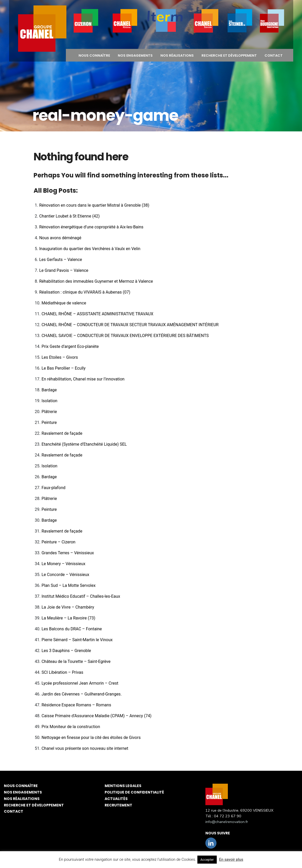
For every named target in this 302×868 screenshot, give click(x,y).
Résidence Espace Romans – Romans (76, 705)
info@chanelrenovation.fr (227, 822)
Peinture (49, 422)
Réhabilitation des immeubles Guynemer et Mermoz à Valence (96, 281)
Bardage (49, 390)
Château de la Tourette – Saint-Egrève (76, 661)
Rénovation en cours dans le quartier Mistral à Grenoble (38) (94, 205)
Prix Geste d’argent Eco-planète (70, 346)
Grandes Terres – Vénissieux (68, 553)
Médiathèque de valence (64, 303)
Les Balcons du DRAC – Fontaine (72, 629)
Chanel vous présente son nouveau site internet (85, 748)
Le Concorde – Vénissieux (65, 575)
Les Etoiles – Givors (60, 357)
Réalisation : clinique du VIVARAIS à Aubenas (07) (85, 292)
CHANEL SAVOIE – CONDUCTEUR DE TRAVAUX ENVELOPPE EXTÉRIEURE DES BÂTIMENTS (125, 336)
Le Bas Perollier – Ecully (64, 368)
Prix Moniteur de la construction (71, 727)
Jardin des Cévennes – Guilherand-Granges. (82, 694)
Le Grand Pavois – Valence (64, 270)
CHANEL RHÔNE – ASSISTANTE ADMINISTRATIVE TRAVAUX (98, 314)
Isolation (49, 401)
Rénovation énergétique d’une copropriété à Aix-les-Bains (91, 227)
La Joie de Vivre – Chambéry (68, 607)
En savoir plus (231, 859)
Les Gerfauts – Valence (61, 260)
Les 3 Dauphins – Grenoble (66, 651)
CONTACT (274, 55)
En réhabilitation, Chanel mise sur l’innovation (83, 379)
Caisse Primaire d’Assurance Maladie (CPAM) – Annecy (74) (97, 716)
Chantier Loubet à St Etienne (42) (69, 216)
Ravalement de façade (62, 433)
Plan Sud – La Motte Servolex (69, 585)
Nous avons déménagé (60, 238)
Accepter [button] (207, 860)
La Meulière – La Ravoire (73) (68, 618)
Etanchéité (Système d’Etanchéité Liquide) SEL (84, 444)
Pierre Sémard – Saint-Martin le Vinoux (77, 640)
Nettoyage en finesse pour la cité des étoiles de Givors (91, 738)
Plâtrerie (49, 412)
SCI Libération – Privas (63, 672)
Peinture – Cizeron (59, 542)
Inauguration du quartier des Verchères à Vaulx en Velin (90, 249)
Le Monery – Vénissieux (64, 564)
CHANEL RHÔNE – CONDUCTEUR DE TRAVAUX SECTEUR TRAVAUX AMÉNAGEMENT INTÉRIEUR (130, 325)
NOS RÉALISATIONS (177, 55)
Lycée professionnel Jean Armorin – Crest (80, 683)
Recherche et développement (229, 55)
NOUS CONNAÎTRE (94, 55)
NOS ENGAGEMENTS (135, 55)
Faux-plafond (54, 488)
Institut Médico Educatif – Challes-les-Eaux (81, 596)
